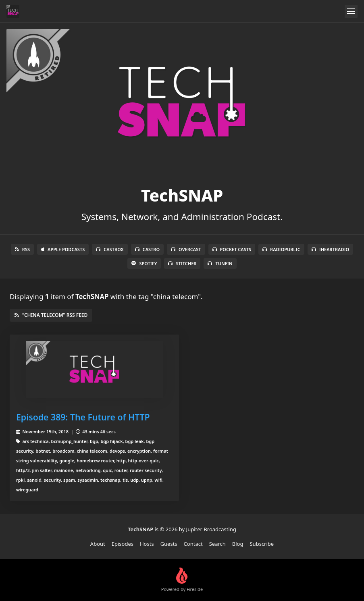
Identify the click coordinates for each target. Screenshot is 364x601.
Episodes (123, 544)
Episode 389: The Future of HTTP (83, 417)
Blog (238, 544)
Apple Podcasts (63, 249)
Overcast (186, 249)
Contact (193, 544)
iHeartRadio (331, 249)
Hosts (147, 544)
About (98, 544)
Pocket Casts (232, 249)
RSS (22, 249)
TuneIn (220, 263)
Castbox (110, 249)
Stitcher (182, 263)
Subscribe (262, 544)
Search (217, 544)
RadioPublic (281, 249)
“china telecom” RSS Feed (51, 315)
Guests (169, 544)
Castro (147, 249)
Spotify (144, 263)
